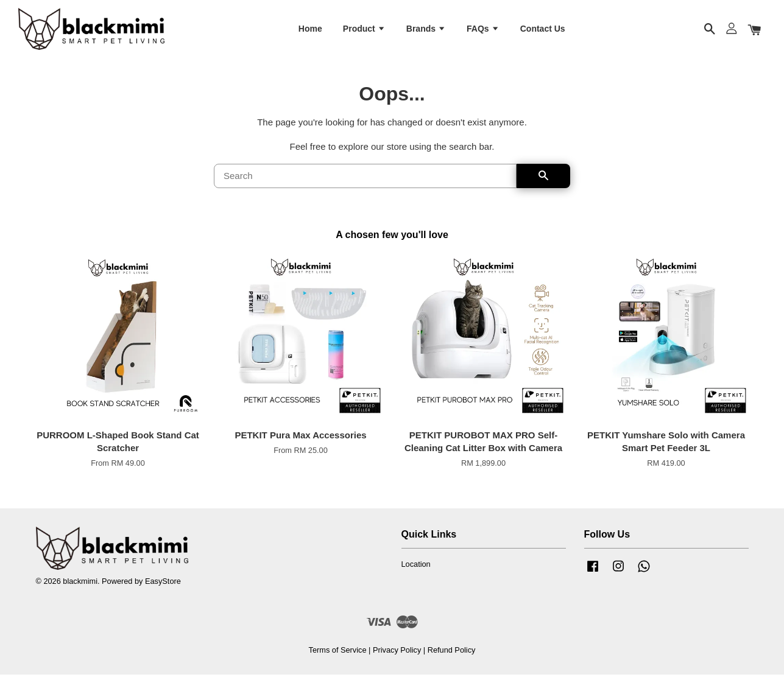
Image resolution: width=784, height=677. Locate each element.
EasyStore (163, 584)
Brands (426, 29)
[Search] (365, 178)
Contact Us (543, 29)
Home (310, 29)
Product (364, 29)
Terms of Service (338, 652)
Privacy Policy (397, 652)
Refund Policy (452, 652)
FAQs (483, 29)
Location (416, 567)
